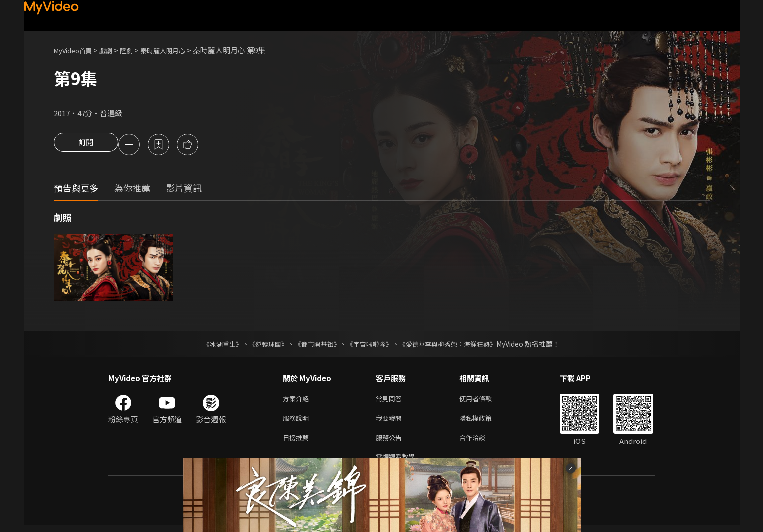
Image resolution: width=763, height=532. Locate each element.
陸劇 (136, 50)
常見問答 (391, 400)
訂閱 (86, 145)
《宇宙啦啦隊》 (371, 345)
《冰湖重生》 (214, 345)
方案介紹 (298, 400)
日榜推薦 (298, 442)
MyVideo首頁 (76, 50)
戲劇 (114, 50)
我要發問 (391, 421)
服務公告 (391, 442)
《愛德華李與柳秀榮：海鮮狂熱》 (454, 345)
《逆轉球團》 (263, 345)
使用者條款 (484, 400)
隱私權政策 (484, 421)
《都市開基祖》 (315, 345)
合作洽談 (480, 442)
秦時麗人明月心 (177, 50)
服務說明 (298, 421)
